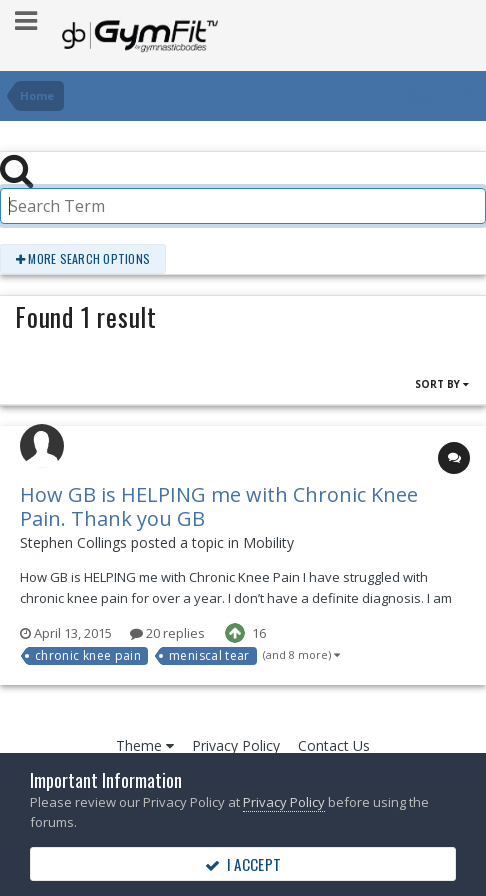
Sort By (442, 384)
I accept (243, 864)
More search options (83, 258)
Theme (145, 745)
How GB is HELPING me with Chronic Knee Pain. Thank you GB (219, 506)
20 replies (167, 633)
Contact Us (334, 745)
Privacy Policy (236, 745)
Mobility (268, 542)
